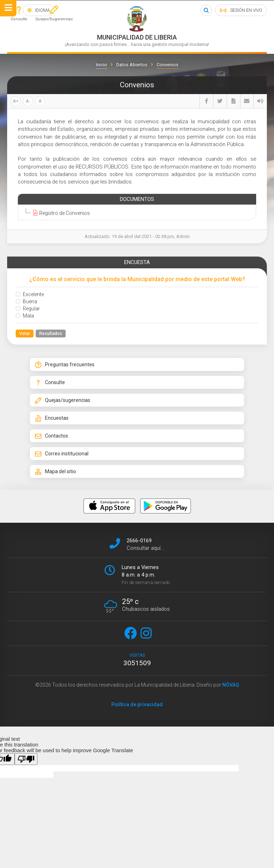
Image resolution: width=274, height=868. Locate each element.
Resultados (51, 334)
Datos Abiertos (132, 65)
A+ (16, 101)
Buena (26, 301)
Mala (25, 316)
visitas (137, 660)
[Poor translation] (26, 759)
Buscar (206, 10)
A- (28, 101)
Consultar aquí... (146, 548)
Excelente (30, 294)
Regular (28, 309)
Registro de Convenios (60, 213)
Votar (25, 334)
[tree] (136, 213)
